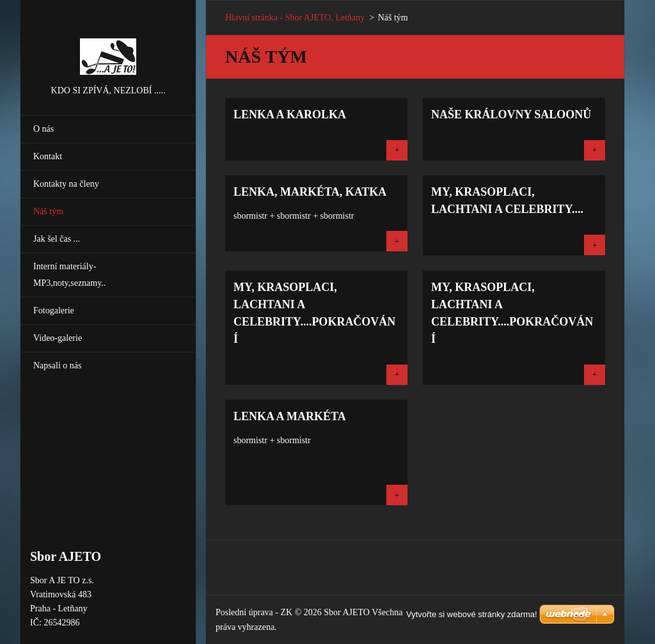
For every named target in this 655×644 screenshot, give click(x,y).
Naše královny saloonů (511, 114)
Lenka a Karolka (290, 114)
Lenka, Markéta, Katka (310, 192)
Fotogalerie (54, 310)
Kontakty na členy (66, 184)
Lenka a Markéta (290, 416)
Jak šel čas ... (57, 239)
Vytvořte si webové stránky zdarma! (472, 614)
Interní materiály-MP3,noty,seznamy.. (69, 275)
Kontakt (48, 156)
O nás (43, 129)
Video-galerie (58, 338)
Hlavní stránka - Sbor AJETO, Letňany (295, 18)
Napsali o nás (57, 365)
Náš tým (48, 211)
